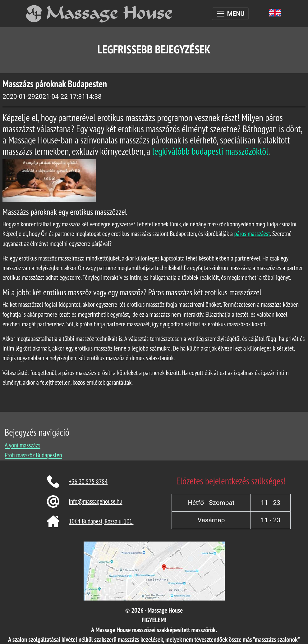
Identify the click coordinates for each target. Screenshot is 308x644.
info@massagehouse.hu (95, 501)
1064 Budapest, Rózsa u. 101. (101, 521)
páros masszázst (252, 234)
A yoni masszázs (23, 445)
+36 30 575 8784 (88, 481)
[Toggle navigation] (230, 14)
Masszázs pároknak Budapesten (55, 84)
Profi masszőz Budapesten (33, 455)
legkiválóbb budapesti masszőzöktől (210, 151)
